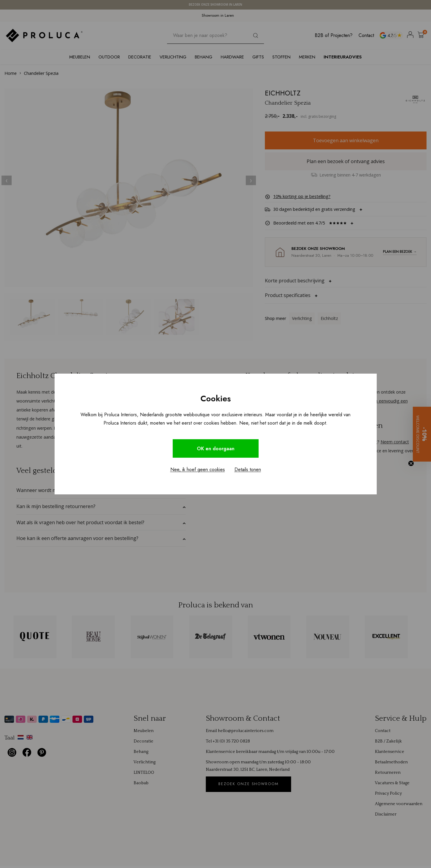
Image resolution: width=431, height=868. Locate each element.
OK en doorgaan (216, 449)
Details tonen (248, 470)
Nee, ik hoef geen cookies (198, 470)
